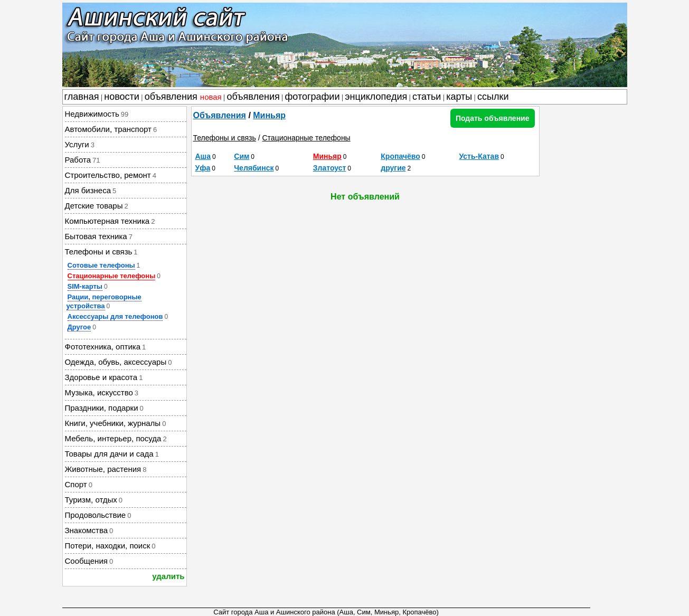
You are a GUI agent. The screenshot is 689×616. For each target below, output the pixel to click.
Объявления (220, 115)
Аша (203, 156)
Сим (242, 156)
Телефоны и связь (225, 138)
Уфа (203, 168)
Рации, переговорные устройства (104, 301)
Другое (79, 327)
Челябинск (254, 168)
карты (459, 97)
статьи (427, 97)
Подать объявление (493, 118)
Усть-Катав (479, 156)
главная (82, 97)
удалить (168, 576)
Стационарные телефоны (112, 276)
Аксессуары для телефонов (115, 316)
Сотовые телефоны (101, 265)
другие (393, 168)
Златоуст (330, 168)
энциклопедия (376, 97)
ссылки (493, 97)
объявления (183, 97)
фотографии (313, 97)
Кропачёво (400, 156)
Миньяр (269, 115)
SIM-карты (85, 286)
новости (122, 97)
